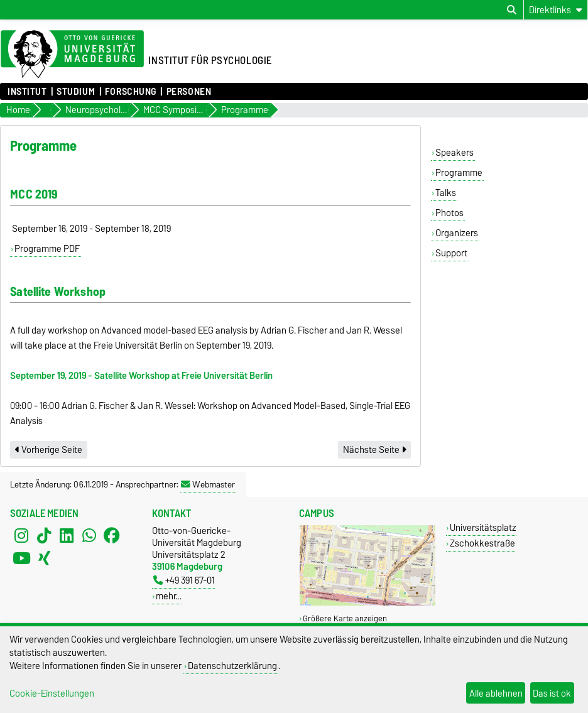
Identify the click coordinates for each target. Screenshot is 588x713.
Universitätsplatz (483, 527)
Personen (189, 92)
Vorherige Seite (49, 450)
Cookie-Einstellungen (52, 693)
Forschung (131, 92)
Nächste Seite (374, 450)
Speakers (455, 153)
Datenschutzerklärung (232, 666)
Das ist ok (552, 693)
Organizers (457, 233)
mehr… (169, 596)
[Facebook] (112, 536)
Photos (449, 213)
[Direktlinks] (556, 10)
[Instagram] (21, 536)
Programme (459, 173)
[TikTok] (44, 536)
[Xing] (44, 558)
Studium (76, 92)
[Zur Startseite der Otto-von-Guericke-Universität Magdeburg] (72, 55)
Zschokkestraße (482, 543)
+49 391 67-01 (184, 580)
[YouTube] (21, 558)
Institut (27, 92)
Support (451, 253)
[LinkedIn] (67, 536)
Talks (446, 193)
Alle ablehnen (496, 693)
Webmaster (208, 484)
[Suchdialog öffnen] (512, 10)
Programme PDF (47, 249)
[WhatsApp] (89, 536)
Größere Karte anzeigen (345, 618)
